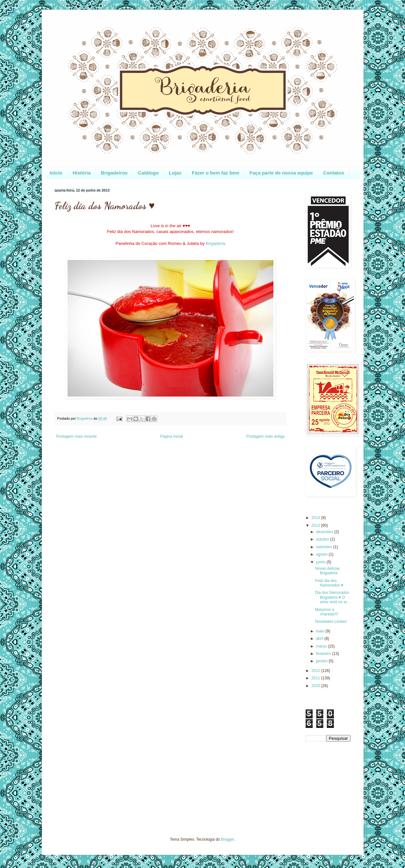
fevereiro (324, 654)
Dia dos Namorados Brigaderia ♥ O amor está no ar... (332, 597)
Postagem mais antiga (266, 436)
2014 (316, 518)
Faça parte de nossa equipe (281, 173)
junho (321, 562)
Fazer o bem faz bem (216, 173)
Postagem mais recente (77, 436)
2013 (316, 525)
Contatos (334, 173)
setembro (324, 547)
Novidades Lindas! (331, 622)
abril (320, 639)
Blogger (228, 839)
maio (321, 631)
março (322, 646)
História (82, 173)
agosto (322, 554)
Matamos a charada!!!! (327, 612)
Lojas (175, 173)
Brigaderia (216, 243)
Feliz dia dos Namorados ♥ (329, 583)
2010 (316, 686)
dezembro (325, 532)
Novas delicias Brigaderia (327, 571)
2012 (316, 671)
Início (56, 173)
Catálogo (148, 173)
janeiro (322, 661)
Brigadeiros (114, 173)
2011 (316, 678)
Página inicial (172, 436)
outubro (323, 539)
